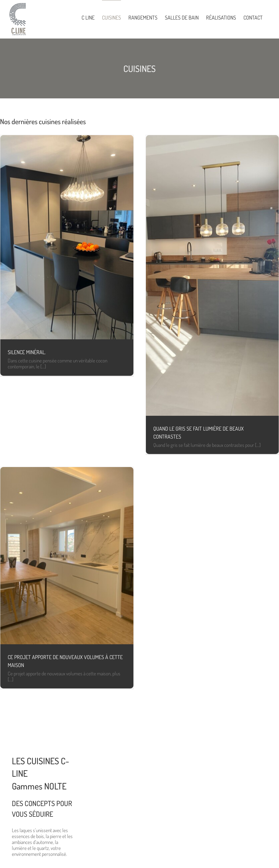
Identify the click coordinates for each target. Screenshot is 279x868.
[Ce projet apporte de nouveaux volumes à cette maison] (67, 556)
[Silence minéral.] (67, 237)
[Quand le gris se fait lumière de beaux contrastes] (212, 275)
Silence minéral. (27, 352)
